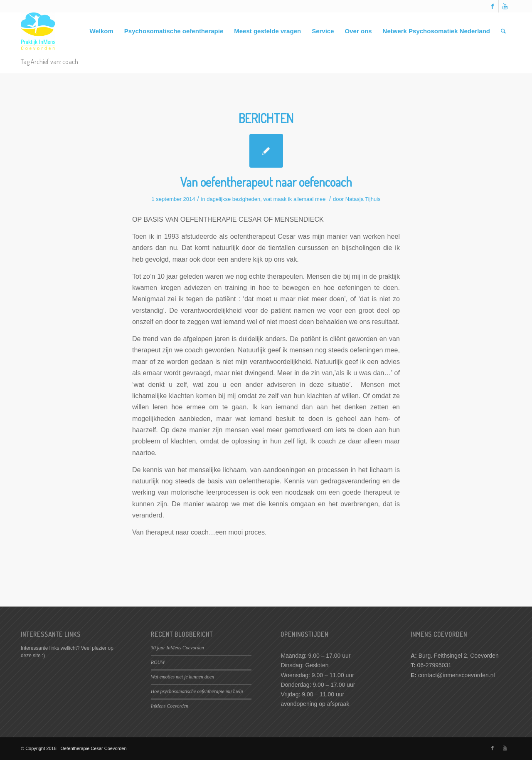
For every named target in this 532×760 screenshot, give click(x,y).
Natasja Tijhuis (363, 199)
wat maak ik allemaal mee (295, 199)
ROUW (158, 662)
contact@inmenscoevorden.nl (457, 675)
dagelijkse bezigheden (233, 199)
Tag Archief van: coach (49, 62)
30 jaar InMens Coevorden (177, 648)
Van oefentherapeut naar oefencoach (266, 182)
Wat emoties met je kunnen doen (182, 677)
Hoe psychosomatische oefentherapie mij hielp (197, 691)
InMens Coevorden (170, 706)
